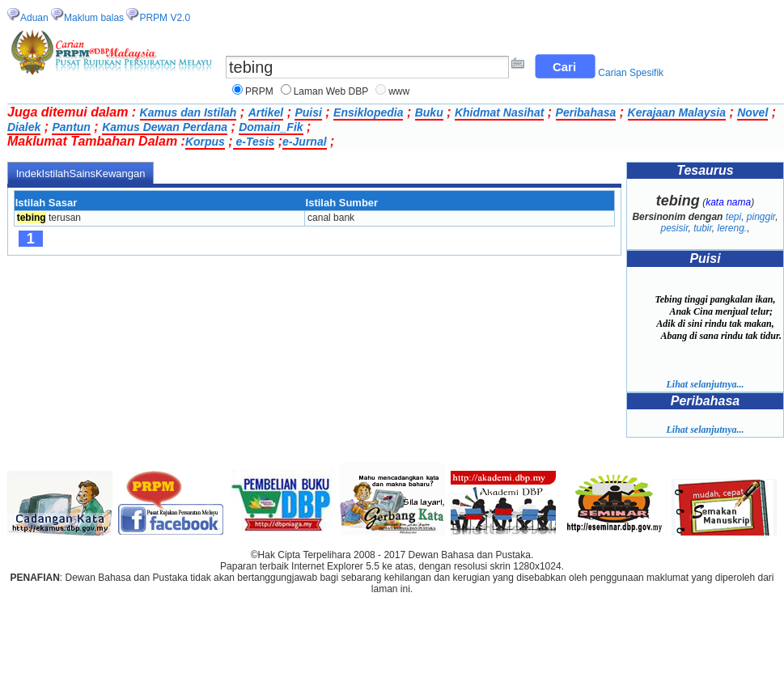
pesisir (674, 228)
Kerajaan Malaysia (677, 112)
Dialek (24, 127)
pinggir (761, 217)
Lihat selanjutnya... (705, 384)
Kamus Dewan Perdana (165, 127)
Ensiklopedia (368, 112)
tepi (733, 217)
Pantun (71, 127)
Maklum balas (94, 18)
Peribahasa (586, 112)
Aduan (34, 18)
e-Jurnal (304, 142)
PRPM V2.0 (165, 18)
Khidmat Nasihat (499, 112)
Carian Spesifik (631, 73)
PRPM (259, 91)
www (399, 91)
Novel (752, 112)
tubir (703, 228)
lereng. (733, 228)
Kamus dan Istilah (189, 112)
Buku (429, 112)
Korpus (205, 142)
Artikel (266, 112)
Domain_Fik (271, 127)
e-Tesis (254, 142)
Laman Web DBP (331, 91)
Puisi (308, 112)
